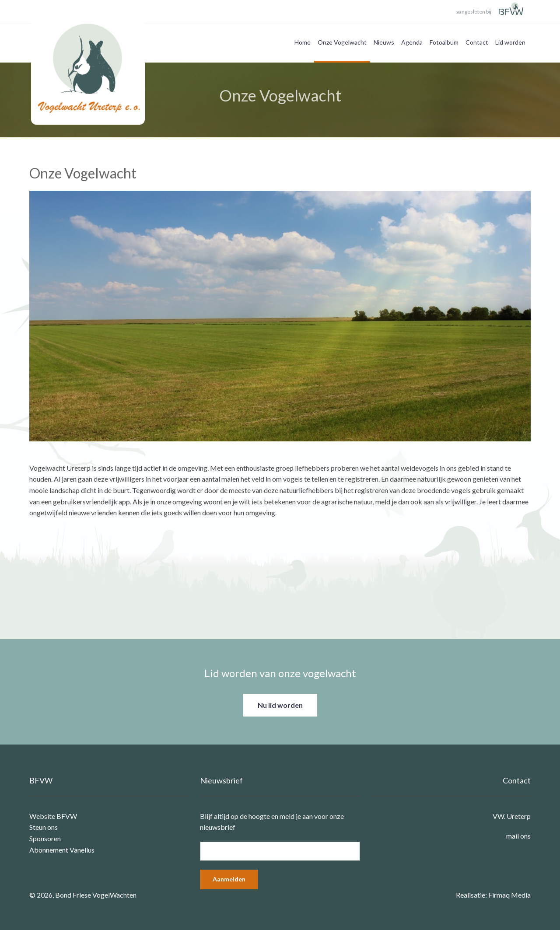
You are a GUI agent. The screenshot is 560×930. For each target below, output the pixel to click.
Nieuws (384, 42)
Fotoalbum (444, 42)
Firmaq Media (509, 895)
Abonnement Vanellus (62, 850)
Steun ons (44, 827)
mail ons (518, 836)
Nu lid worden (280, 705)
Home (303, 42)
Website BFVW (53, 816)
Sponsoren (45, 838)
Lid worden (510, 42)
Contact (477, 42)
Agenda (412, 42)
